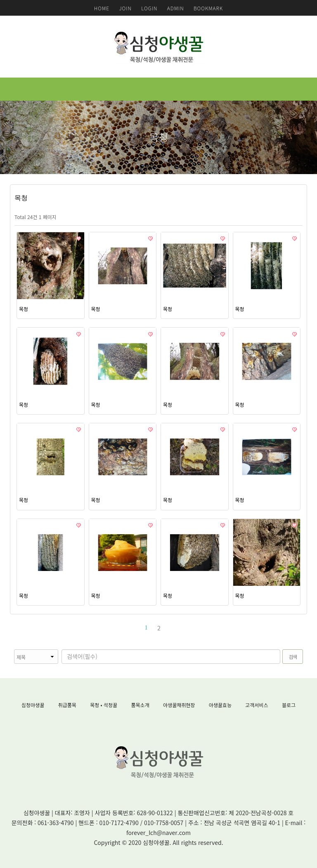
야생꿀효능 (220, 705)
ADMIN (176, 8)
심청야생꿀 (33, 705)
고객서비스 (257, 705)
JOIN (125, 8)
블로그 (289, 705)
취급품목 (67, 705)
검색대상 (10, 650)
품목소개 (140, 705)
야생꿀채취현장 (179, 705)
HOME (102, 8)
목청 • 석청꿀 (104, 705)
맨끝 (170, 628)
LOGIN (149, 8)
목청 (24, 309)
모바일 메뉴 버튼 (307, 89)
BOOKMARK (208, 8)
